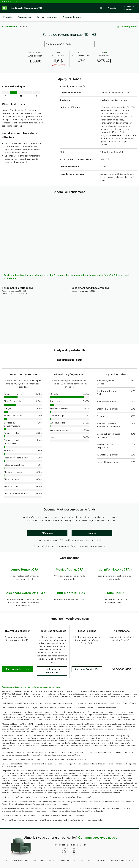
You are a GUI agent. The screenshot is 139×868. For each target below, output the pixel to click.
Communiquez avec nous (97, 831)
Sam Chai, (114, 586)
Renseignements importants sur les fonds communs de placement (32, 680)
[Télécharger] (47, 526)
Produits (9, 17)
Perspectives (25, 17)
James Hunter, (25, 563)
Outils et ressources (48, 17)
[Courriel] (92, 526)
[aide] (83, 46)
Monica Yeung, (69, 563)
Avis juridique (38, 854)
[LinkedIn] (74, 845)
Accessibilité (64, 854)
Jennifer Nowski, (114, 563)
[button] (101, 8)
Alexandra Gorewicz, (25, 586)
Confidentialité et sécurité (17, 854)
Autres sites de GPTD (10, 2)
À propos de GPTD (82, 854)
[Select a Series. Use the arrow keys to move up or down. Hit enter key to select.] (69, 37)
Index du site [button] (100, 854)
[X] (65, 845)
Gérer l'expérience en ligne (121, 854)
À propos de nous (73, 17)
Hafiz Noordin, (69, 586)
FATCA (51, 854)
